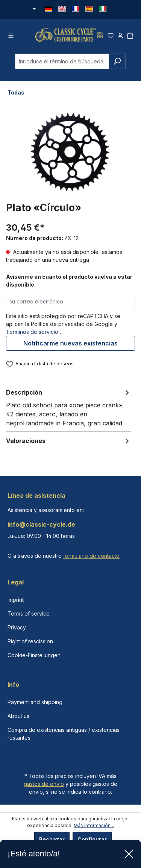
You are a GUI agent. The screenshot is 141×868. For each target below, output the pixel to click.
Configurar (92, 839)
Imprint (16, 600)
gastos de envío (44, 784)
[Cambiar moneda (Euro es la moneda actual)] (34, 9)
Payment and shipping (35, 702)
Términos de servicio (32, 332)
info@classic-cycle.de (41, 524)
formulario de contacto (91, 556)
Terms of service (29, 613)
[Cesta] (130, 35)
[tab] (69, 407)
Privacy (17, 627)
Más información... (94, 825)
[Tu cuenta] (120, 35)
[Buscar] (117, 61)
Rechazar (52, 839)
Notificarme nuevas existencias (70, 343)
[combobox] (62, 61)
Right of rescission (30, 641)
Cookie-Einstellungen (34, 655)
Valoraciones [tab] (69, 441)
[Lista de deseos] (111, 35)
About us (18, 716)
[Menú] (11, 35)
